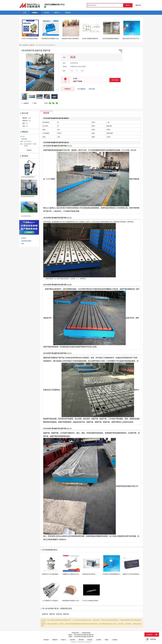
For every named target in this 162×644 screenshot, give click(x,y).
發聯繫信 (68, 89)
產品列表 (25, 45)
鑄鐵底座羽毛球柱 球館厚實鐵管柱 (71, 39)
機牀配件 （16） (27, 118)
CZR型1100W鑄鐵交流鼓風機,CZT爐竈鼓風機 (34, 39)
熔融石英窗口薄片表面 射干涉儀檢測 (133, 39)
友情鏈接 (115, 640)
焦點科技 (83, 642)
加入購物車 (82, 89)
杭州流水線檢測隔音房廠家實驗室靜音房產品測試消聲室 (118, 39)
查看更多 (29, 150)
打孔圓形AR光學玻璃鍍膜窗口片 (112, 574)
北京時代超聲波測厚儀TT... (28, 177)
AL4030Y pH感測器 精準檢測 (90, 601)
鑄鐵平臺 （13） (27, 121)
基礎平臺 (52, 614)
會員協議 (90, 640)
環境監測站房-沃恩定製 (89, 574)
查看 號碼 (115, 80)
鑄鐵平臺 (32, 45)
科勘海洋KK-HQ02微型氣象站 (50, 574)
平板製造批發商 (86, 633)
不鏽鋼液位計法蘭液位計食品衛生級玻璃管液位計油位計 (78, 574)
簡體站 (107, 640)
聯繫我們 (55, 640)
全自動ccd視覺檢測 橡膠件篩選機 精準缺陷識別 (95, 39)
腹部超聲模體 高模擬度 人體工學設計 (73, 601)
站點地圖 (72, 640)
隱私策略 (81, 640)
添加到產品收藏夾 (26, 241)
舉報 (34, 103)
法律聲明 (99, 640)
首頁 (20, 45)
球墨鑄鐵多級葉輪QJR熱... (28, 196)
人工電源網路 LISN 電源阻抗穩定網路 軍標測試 (55, 601)
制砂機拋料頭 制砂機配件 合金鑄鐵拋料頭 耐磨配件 (56, 39)
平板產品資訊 (75, 633)
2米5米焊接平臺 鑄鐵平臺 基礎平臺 (84, 635)
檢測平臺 (45, 614)
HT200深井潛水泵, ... (26, 216)
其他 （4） (25, 126)
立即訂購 (92, 89)
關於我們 (46, 640)
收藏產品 (25, 103)
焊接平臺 (59, 614)
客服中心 (64, 640)
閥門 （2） (25, 123)
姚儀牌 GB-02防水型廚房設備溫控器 (133, 574)
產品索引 (24, 238)
